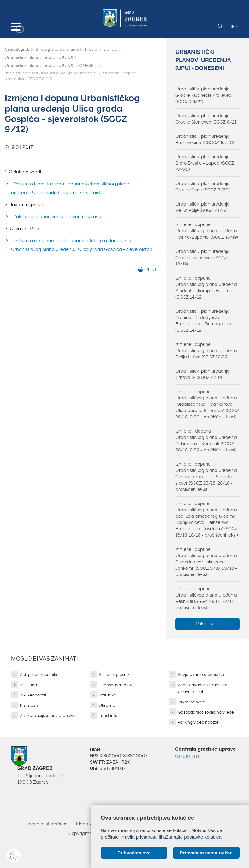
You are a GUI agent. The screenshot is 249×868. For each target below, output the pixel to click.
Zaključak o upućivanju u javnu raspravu (57, 217)
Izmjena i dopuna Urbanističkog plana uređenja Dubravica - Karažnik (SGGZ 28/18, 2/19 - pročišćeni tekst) (206, 440)
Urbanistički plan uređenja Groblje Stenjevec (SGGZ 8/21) (207, 119)
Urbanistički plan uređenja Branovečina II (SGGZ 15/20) (205, 139)
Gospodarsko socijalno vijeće (206, 712)
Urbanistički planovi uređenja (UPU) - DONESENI (51, 65)
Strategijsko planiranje (57, 49)
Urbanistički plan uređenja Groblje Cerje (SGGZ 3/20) (203, 187)
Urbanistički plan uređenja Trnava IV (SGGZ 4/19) (203, 374)
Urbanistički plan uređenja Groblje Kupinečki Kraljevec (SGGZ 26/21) (203, 95)
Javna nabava (191, 702)
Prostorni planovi (101, 49)
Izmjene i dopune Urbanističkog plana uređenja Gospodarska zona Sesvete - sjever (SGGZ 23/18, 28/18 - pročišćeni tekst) (206, 477)
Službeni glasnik (114, 675)
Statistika (107, 695)
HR (233, 26)
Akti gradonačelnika (39, 675)
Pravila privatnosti (139, 837)
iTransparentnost (115, 685)
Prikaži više (207, 624)
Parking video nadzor (198, 722)
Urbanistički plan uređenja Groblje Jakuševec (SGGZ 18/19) (203, 258)
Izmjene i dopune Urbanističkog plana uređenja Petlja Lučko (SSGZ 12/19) (206, 351)
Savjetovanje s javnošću (201, 675)
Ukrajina (107, 705)
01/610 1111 (187, 756)
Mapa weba (89, 824)
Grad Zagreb (17, 49)
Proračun (29, 705)
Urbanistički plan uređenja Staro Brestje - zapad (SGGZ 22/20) (205, 163)
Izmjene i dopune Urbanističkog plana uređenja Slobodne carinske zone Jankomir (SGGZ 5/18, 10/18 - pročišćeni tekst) (206, 562)
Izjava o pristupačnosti (46, 824)
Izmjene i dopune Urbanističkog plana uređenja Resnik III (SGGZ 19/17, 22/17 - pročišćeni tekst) (206, 598)
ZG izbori (28, 685)
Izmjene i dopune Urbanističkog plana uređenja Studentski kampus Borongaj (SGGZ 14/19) (206, 288)
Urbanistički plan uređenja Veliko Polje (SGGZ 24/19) (203, 207)
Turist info (108, 716)
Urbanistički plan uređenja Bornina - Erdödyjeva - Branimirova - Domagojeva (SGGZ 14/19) (203, 321)
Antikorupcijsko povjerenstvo (48, 716)
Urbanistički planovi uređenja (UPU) (39, 58)
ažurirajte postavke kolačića (192, 837)
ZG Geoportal (33, 695)
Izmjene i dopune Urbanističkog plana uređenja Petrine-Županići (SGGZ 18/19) (207, 231)
